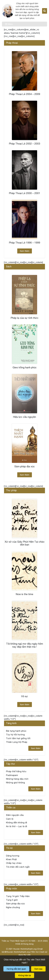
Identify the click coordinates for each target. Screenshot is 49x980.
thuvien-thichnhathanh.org (25, 949)
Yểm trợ (35, 952)
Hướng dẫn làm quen (16, 969)
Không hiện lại (24, 975)
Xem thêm (25, 251)
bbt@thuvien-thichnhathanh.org (16, 952)
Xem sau (38, 969)
